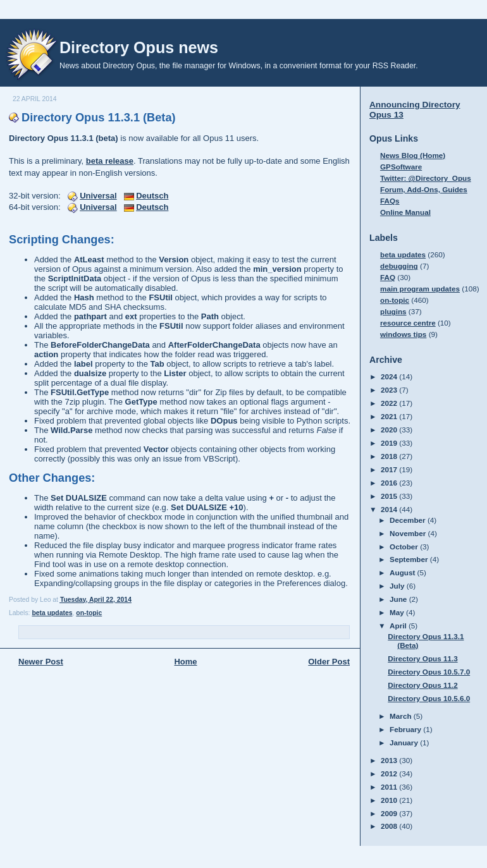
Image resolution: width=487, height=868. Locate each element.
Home (185, 662)
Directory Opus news (139, 47)
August (404, 572)
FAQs (390, 201)
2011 (390, 787)
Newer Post (41, 662)
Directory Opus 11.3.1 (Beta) (99, 118)
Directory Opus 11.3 (422, 658)
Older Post (329, 662)
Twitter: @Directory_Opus (426, 178)
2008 (390, 826)
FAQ (388, 277)
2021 (390, 416)
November (409, 533)
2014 (390, 509)
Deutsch (152, 196)
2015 (390, 496)
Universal (98, 196)
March (402, 716)
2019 (390, 443)
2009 (390, 813)
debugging (399, 266)
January (405, 743)
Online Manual (405, 212)
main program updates (420, 289)
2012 (390, 773)
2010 (390, 800)
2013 (390, 760)
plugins (393, 311)
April (399, 626)
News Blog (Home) (413, 155)
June (399, 599)
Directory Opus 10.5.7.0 (429, 672)
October (405, 547)
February (406, 729)
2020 (390, 430)
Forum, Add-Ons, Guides (424, 189)
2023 (390, 390)
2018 (390, 456)
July (398, 586)
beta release (110, 161)
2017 (390, 469)
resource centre (408, 323)
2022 (390, 403)
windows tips (403, 334)
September (410, 559)
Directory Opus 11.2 (422, 685)
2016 (390, 483)
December (409, 520)
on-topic (89, 613)
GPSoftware (401, 167)
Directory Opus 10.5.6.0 (429, 698)
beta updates (52, 613)
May (398, 612)
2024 (390, 376)
